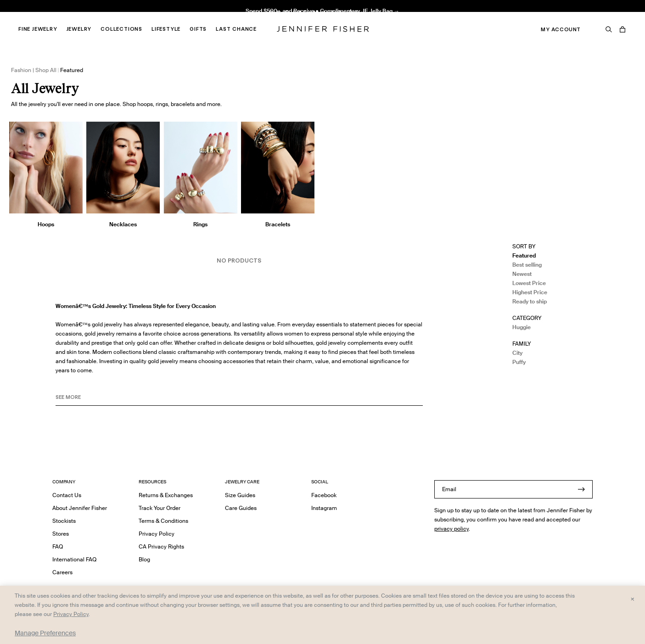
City (517, 353)
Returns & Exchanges (166, 495)
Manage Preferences (45, 633)
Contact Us (67, 495)
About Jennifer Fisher (80, 508)
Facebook (324, 495)
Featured (524, 255)
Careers (62, 572)
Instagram (324, 508)
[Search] (609, 29)
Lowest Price (529, 283)
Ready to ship (530, 301)
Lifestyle (166, 29)
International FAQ (74, 559)
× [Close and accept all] (632, 599)
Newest (522, 274)
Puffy (519, 362)
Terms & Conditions (163, 521)
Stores (61, 534)
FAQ (58, 546)
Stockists (64, 521)
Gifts (198, 29)
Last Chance (236, 29)
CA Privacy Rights (161, 546)
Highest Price (530, 292)
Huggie (522, 327)
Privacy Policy (157, 534)
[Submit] (581, 489)
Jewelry (79, 29)
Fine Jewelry (38, 29)
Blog (144, 559)
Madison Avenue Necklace (195, 16)
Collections (121, 29)
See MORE (68, 397)
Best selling (527, 265)
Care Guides (241, 508)
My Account (561, 29)
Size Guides (240, 495)
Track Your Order (160, 508)
